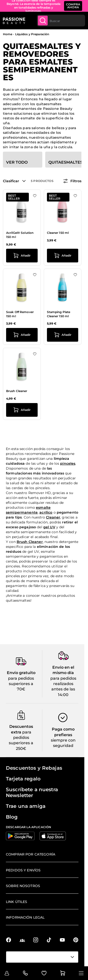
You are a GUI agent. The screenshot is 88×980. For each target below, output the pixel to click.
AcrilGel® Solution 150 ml (20, 235)
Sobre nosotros (23, 886)
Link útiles (17, 902)
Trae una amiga (26, 806)
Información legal (25, 917)
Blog (12, 817)
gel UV (49, 527)
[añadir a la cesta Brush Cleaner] (22, 410)
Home (8, 34)
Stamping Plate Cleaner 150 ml (59, 314)
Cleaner (53, 517)
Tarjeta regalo (23, 779)
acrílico (46, 512)
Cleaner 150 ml (58, 233)
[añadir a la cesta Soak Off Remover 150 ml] (22, 335)
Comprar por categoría (31, 854)
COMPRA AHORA (73, 6)
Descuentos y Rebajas (34, 768)
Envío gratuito (21, 673)
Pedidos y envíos (23, 870)
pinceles (68, 463)
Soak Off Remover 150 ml (20, 314)
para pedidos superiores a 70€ (21, 684)
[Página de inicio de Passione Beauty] (14, 21)
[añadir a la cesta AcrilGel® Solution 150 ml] (22, 256)
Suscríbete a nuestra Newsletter (32, 792)
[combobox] (61, 21)
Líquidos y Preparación (32, 34)
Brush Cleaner (17, 391)
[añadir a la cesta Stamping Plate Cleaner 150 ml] (63, 335)
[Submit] (43, 21)
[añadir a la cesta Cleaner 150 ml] (63, 256)
